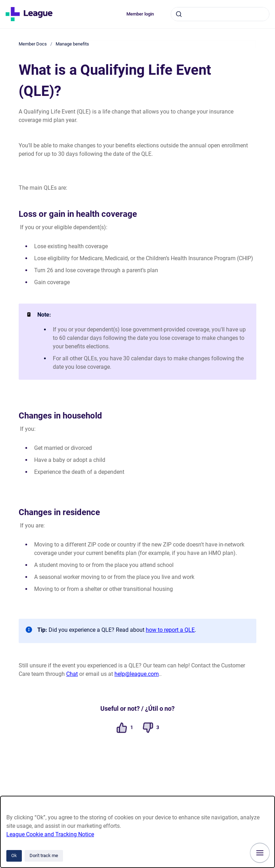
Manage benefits (72, 44)
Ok (14, 855)
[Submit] (179, 14)
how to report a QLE (170, 630)
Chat (72, 674)
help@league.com (137, 674)
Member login (140, 14)
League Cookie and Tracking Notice (50, 834)
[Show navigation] (260, 853)
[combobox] (220, 14)
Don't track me (44, 855)
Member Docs (33, 44)
